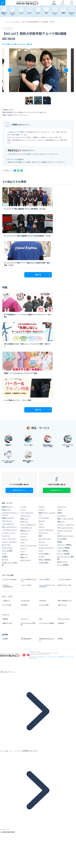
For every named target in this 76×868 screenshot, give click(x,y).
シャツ (23, 451)
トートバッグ (43, 444)
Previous (10, 70)
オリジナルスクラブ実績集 (29, 516)
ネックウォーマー (45, 438)
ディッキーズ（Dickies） (6, 479)
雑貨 (40, 435)
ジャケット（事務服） (65, 444)
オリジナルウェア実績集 (47, 515)
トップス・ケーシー (9, 432)
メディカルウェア (8, 423)
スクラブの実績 (16, 22)
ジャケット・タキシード (65, 424)
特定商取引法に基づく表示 (47, 530)
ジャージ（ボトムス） (46, 429)
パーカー (23, 436)
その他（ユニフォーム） (65, 435)
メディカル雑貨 (7, 450)
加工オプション (62, 461)
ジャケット (24, 439)
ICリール (5, 459)
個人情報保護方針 (26, 530)
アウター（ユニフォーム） (65, 431)
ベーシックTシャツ (27, 412)
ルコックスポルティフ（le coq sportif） (46, 483)
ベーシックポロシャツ (28, 424)
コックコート (62, 415)
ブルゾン (42, 409)
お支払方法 (43, 497)
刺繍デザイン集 (7, 515)
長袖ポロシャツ (26, 430)
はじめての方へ (26, 497)
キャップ (42, 441)
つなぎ (59, 409)
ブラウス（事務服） (64, 447)
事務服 (59, 441)
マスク (41, 450)
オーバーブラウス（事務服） (65, 457)
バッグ (4, 453)
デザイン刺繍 (6, 44)
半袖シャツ (24, 454)
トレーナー (24, 433)
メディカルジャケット (9, 429)
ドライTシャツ (25, 415)
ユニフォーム (62, 406)
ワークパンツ (43, 432)
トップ (7, 22)
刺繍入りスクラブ (8, 417)
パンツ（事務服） (63, 464)
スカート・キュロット (9, 441)
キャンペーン (25, 512)
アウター (42, 406)
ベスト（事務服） (63, 450)
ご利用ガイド (6, 497)
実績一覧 (38, 226)
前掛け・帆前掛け (45, 459)
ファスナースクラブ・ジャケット (10, 413)
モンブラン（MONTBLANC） (8, 483)
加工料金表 (24, 500)
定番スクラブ (6, 409)
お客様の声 (61, 515)
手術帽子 (5, 456)
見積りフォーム (62, 500)
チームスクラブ (8, 29)
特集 (40, 512)
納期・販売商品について (65, 497)
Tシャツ (23, 409)
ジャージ (23, 448)
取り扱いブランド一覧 (65, 482)
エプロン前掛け (44, 453)
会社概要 (5, 530)
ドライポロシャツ (26, 427)
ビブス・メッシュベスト (29, 445)
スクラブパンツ (7, 420)
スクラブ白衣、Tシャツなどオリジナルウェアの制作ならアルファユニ (54, 547)
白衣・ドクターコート (9, 426)
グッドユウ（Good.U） (65, 478)
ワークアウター (44, 417)
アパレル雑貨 (62, 438)
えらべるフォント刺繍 (25, 44)
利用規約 (60, 530)
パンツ (41, 423)
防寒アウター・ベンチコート (47, 413)
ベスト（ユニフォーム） (65, 427)
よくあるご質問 (44, 500)
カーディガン (6, 444)
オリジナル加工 (7, 500)
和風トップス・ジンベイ (65, 418)
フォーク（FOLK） (27, 482)
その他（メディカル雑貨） (9, 463)
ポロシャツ (24, 421)
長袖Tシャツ (25, 418)
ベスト (23, 442)
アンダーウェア (7, 447)
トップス (23, 406)
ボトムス (42, 420)
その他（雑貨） (44, 462)
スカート (42, 426)
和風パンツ (61, 421)
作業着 (59, 412)
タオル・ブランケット (46, 447)
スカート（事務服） (64, 453)
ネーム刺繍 (14, 44)
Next (66, 70)
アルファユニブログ (64, 512)
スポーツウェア (26, 460)
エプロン (42, 456)
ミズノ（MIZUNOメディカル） (29, 479)
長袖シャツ (24, 457)
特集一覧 (38, 309)
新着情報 (5, 512)
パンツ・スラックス (9, 438)
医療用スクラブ (7, 406)
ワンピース (6, 435)
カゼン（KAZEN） (45, 478)
